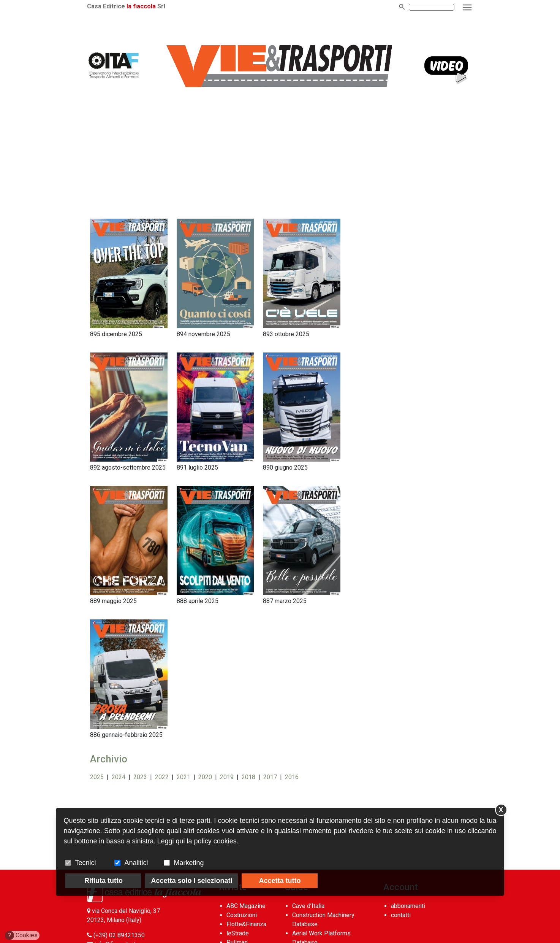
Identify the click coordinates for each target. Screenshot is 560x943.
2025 (97, 777)
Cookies (21, 935)
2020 (205, 777)
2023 (140, 777)
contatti (401, 915)
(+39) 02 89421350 (119, 935)
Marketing (189, 863)
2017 (270, 777)
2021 (184, 777)
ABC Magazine (246, 906)
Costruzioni (242, 915)
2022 (162, 777)
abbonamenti (408, 906)
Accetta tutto (280, 881)
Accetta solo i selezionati (191, 881)
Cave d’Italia (308, 906)
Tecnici (85, 863)
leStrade (238, 933)
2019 (227, 777)
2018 (248, 777)
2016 (292, 777)
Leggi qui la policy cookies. (198, 841)
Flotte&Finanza (246, 924)
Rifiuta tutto (104, 881)
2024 (119, 777)
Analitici (136, 863)
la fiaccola (141, 6)
